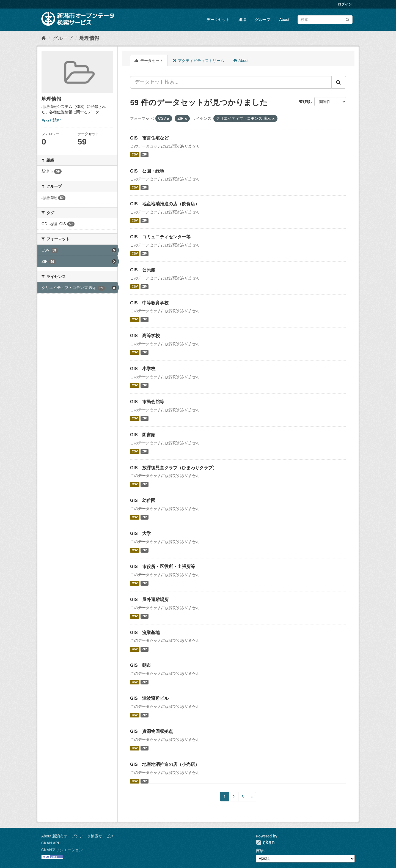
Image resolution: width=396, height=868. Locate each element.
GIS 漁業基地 (145, 633)
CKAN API (50, 843)
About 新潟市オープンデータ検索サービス (78, 836)
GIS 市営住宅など (149, 138)
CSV (135, 155)
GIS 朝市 (141, 665)
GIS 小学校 (143, 369)
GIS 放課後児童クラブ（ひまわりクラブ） (174, 468)
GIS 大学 (141, 533)
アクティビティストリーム (198, 61)
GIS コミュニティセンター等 (160, 237)
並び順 (305, 102)
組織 (242, 20)
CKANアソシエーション (62, 850)
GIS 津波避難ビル (149, 698)
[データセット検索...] (231, 82)
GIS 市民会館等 (147, 402)
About (284, 20)
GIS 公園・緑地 (147, 171)
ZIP (144, 155)
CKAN (265, 842)
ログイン (345, 4)
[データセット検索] (325, 20)
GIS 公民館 (143, 270)
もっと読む (51, 120)
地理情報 (89, 38)
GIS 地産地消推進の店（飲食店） (165, 204)
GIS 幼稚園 (143, 500)
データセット (218, 20)
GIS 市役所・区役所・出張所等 (163, 567)
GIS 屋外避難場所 (149, 600)
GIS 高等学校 (145, 336)
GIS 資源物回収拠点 (152, 731)
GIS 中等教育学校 (149, 303)
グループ (263, 20)
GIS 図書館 (143, 435)
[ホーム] (44, 38)
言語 (260, 851)
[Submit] (347, 19)
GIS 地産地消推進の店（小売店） (165, 764)
